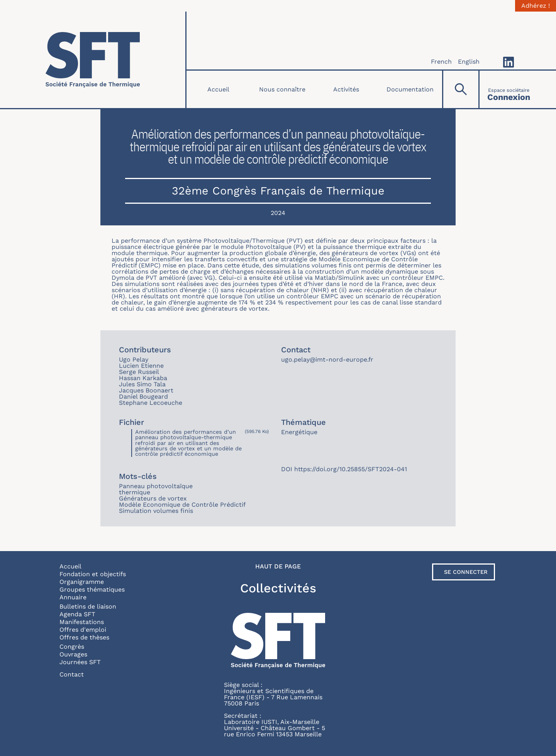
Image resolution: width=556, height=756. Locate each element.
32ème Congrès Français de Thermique (278, 191)
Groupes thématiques (92, 589)
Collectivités (278, 588)
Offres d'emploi (83, 630)
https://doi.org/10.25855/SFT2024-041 (351, 469)
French (441, 62)
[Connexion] (509, 89)
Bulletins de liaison (88, 606)
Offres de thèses (84, 637)
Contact (72, 674)
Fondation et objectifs (93, 574)
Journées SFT (80, 662)
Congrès (72, 647)
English (469, 62)
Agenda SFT (77, 614)
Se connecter (466, 572)
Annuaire (73, 597)
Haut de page (278, 567)
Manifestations (82, 622)
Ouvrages (73, 654)
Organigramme (82, 582)
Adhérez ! (536, 6)
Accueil (218, 89)
